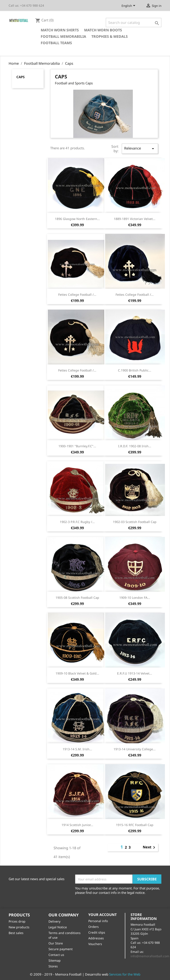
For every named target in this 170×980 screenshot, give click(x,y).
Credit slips (97, 932)
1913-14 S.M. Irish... (77, 749)
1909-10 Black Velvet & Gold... (77, 673)
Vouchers (95, 944)
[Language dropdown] (129, 6)
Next (150, 847)
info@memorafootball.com (150, 956)
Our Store (56, 943)
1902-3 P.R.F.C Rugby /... (77, 522)
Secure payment (61, 949)
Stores (53, 966)
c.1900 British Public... (135, 370)
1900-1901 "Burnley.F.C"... (77, 446)
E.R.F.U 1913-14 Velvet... (135, 673)
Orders (94, 927)
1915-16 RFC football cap (135, 825)
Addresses (96, 938)
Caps (20, 77)
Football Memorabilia (63, 36)
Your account (102, 915)
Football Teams (56, 43)
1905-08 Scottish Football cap (77, 598)
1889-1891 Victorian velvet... (135, 219)
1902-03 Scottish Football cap (135, 522)
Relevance (140, 149)
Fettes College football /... (77, 295)
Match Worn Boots (103, 30)
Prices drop (17, 921)
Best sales (16, 933)
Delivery (54, 921)
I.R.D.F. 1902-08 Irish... (135, 446)
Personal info (98, 921)
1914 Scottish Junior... (77, 825)
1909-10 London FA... (135, 598)
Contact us (56, 955)
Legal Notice (58, 927)
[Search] (134, 23)
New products (19, 927)
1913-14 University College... (135, 749)
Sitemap (55, 960)
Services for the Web (125, 974)
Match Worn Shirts (60, 30)
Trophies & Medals (110, 36)
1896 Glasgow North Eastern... (77, 219)
